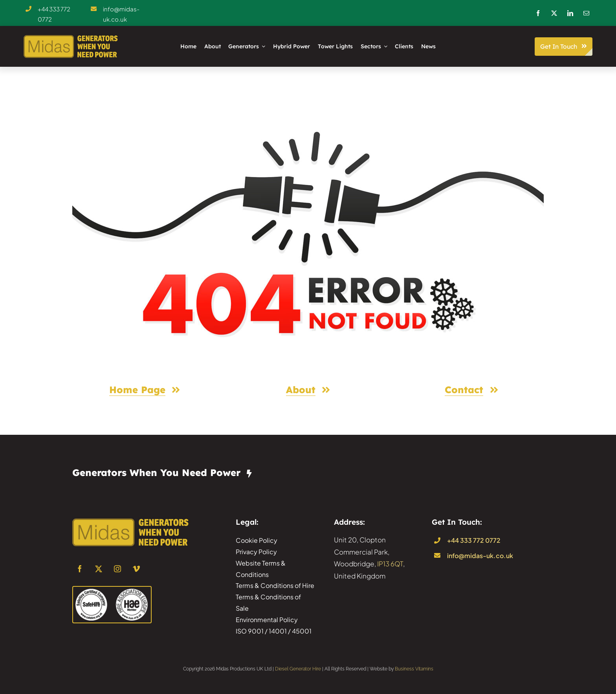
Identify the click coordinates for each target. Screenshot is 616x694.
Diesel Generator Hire (298, 669)
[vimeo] (136, 569)
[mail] (586, 13)
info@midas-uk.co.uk (480, 556)
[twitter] (554, 13)
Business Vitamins (414, 669)
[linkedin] (570, 13)
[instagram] (117, 569)
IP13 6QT (390, 564)
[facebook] (538, 13)
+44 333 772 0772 (474, 540)
